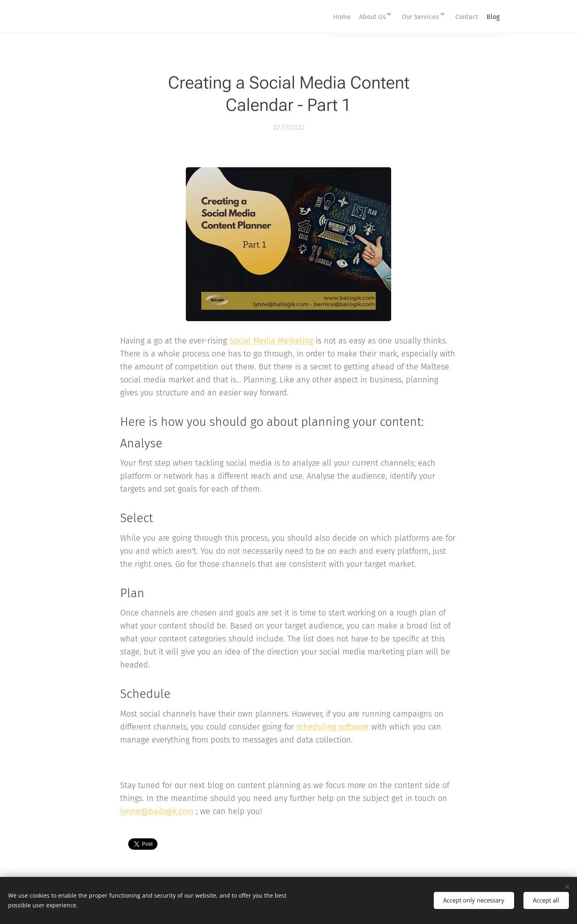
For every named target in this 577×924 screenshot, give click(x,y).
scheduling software (333, 726)
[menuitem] (319, 17)
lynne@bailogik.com (157, 811)
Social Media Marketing (271, 341)
